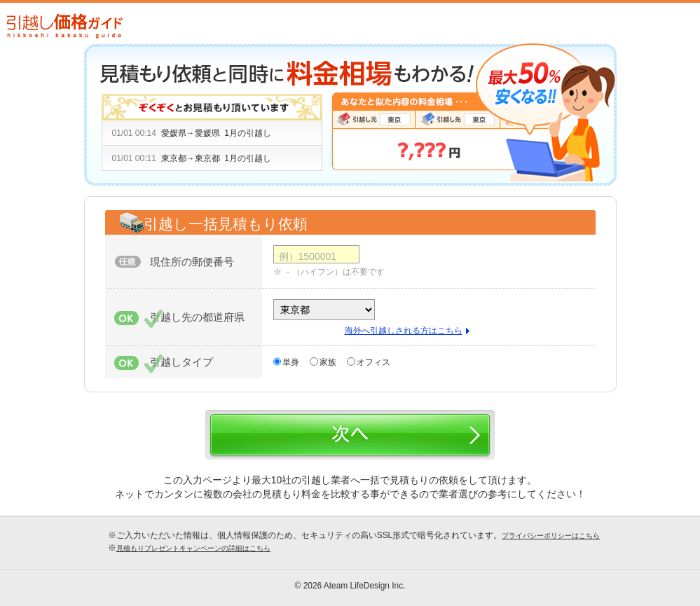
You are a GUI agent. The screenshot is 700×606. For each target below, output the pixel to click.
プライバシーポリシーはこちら (551, 536)
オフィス (373, 362)
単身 (291, 362)
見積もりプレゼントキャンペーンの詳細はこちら (193, 548)
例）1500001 (308, 256)
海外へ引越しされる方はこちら (404, 331)
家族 (328, 362)
